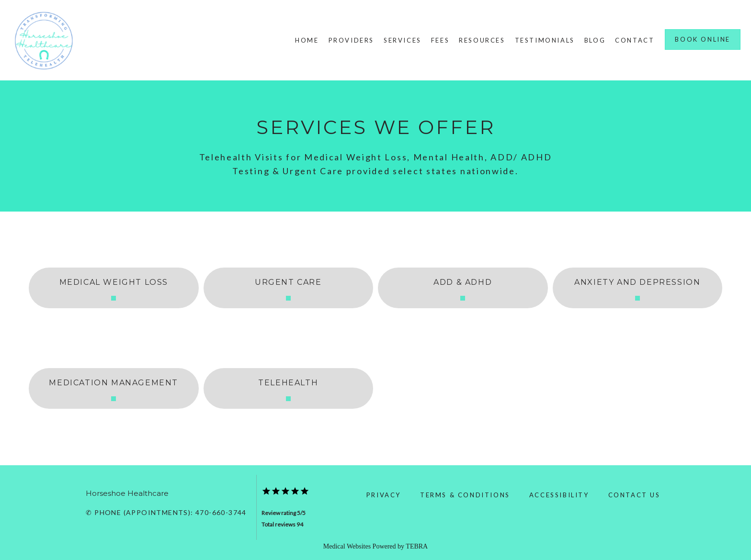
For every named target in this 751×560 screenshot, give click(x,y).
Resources (482, 40)
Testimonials (545, 40)
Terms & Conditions (465, 495)
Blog (595, 40)
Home (307, 40)
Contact (635, 40)
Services (403, 40)
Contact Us (634, 495)
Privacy (384, 495)
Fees (440, 40)
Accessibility (559, 495)
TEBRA (417, 546)
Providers (351, 40)
